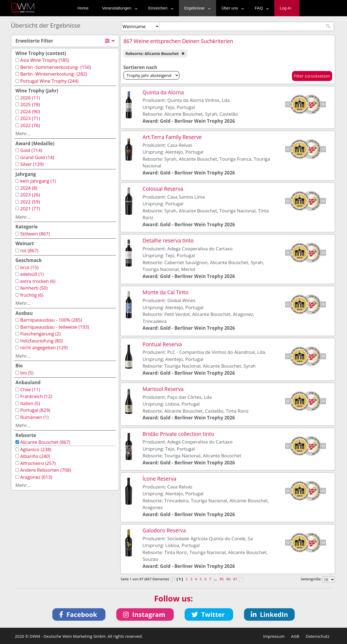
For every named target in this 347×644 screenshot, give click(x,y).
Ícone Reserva (160, 479)
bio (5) (27, 373)
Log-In (286, 8)
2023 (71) (30, 118)
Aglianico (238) (36, 449)
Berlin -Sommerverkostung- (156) (55, 67)
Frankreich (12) (36, 396)
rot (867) (29, 250)
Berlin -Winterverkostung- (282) (54, 74)
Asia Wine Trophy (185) (45, 60)
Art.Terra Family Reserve (172, 137)
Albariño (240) (35, 456)
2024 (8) (29, 188)
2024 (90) (30, 111)
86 (228, 579)
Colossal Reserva (163, 189)
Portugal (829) (35, 410)
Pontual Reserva (162, 344)
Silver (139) (32, 164)
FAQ (261, 8)
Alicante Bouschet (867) (45, 442)
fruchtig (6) (32, 295)
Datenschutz (318, 636)
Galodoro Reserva (164, 530)
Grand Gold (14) (37, 157)
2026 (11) (30, 98)
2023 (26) (30, 195)
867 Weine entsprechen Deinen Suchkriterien (178, 41)
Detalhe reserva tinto (168, 240)
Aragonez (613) (36, 477)
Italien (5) (30, 403)
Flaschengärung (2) (40, 334)
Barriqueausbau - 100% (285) (51, 320)
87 (235, 579)
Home (83, 8)
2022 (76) (30, 125)
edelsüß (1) (32, 274)
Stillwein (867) (35, 234)
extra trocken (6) (38, 281)
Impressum (274, 636)
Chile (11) (30, 389)
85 (222, 579)
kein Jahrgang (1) (38, 181)
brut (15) (29, 267)
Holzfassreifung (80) (41, 341)
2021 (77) (30, 208)
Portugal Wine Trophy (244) (49, 81)
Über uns (231, 8)
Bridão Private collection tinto (178, 434)
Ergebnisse (196, 8)
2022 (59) (30, 202)
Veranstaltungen (118, 8)
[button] (79, 614)
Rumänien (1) (34, 417)
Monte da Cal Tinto (166, 292)
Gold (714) (31, 150)
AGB (295, 636)
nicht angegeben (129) (44, 347)
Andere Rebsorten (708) (45, 470)
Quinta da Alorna (163, 92)
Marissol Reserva (163, 389)
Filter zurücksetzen (312, 76)
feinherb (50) (34, 288)
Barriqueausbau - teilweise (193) (54, 327)
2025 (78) (30, 104)
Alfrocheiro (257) (38, 463)
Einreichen (160, 8)
